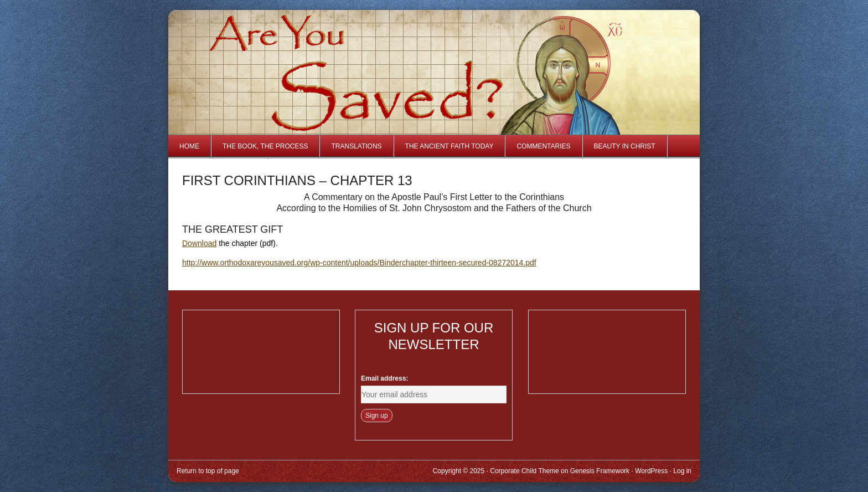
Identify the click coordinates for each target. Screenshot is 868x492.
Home (189, 146)
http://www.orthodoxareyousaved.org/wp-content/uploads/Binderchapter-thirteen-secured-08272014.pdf (359, 263)
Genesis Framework (600, 471)
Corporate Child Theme (525, 471)
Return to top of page (208, 471)
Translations (356, 146)
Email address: (384, 378)
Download (199, 243)
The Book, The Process (265, 146)
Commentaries (543, 146)
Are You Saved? (300, 52)
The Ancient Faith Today (449, 146)
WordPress (651, 471)
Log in (682, 471)
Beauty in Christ (625, 146)
